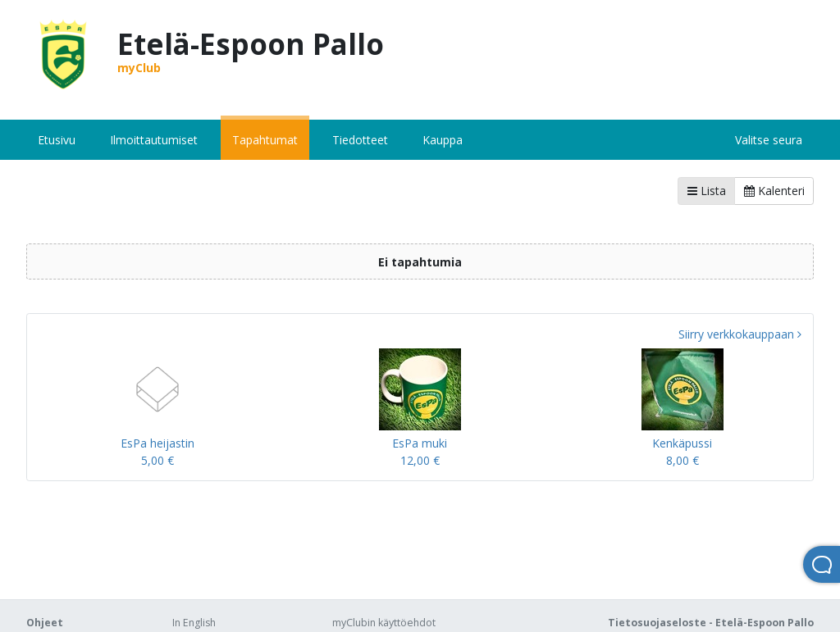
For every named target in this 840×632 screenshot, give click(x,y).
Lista (707, 191)
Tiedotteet (360, 140)
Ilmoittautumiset (154, 140)
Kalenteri (774, 191)
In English (194, 623)
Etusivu (57, 140)
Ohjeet (45, 623)
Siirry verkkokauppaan (740, 334)
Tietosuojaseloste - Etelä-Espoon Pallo (711, 623)
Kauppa (443, 140)
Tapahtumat (265, 140)
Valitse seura (769, 140)
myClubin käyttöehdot (384, 623)
